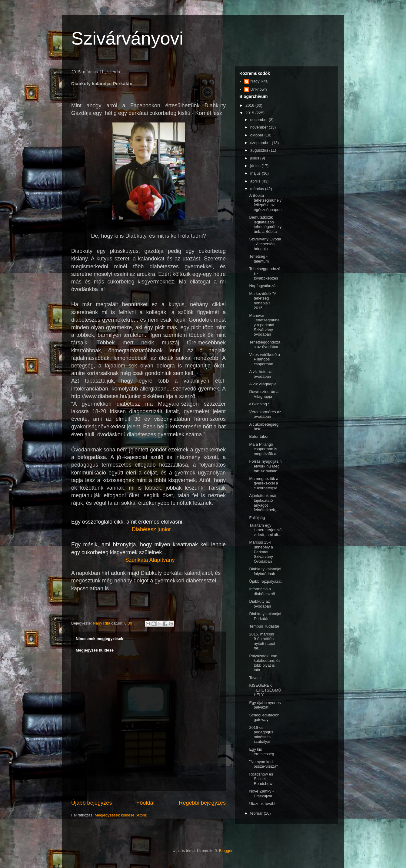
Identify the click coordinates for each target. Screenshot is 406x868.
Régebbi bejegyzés (202, 803)
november (260, 127)
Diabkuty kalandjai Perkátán (265, 616)
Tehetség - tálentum (259, 259)
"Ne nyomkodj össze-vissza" (263, 764)
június (256, 166)
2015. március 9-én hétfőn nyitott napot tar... (262, 641)
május (256, 173)
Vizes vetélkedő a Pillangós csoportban (265, 359)
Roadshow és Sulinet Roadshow (261, 779)
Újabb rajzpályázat (265, 581)
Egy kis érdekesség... (263, 752)
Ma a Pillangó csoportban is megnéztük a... (264, 449)
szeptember (261, 143)
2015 (250, 113)
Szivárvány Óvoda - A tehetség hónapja (265, 244)
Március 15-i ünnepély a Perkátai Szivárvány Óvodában (261, 552)
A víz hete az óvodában (260, 374)
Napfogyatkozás (263, 286)
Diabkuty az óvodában (260, 604)
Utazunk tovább (263, 804)
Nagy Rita (259, 81)
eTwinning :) (260, 404)
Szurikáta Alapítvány (150, 560)
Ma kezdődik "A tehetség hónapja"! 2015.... (263, 301)
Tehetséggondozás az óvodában (265, 345)
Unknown (258, 89)
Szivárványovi (127, 38)
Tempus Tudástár (264, 626)
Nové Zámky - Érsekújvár (261, 794)
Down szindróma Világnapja (264, 394)
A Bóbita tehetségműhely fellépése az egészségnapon (265, 203)
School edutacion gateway (264, 717)
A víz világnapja (263, 384)
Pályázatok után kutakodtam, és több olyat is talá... (265, 663)
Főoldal (145, 803)
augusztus (260, 150)
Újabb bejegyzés (92, 803)
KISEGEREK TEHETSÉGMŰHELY (265, 690)
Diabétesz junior (151, 529)
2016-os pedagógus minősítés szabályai (261, 735)
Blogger (226, 851)
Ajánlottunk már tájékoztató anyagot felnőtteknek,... (264, 503)
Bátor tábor (259, 436)
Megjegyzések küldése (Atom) (121, 815)
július (255, 158)
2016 (250, 105)
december (260, 120)
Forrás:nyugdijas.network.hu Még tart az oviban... (265, 466)
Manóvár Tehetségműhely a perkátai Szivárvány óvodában (265, 325)
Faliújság (257, 518)
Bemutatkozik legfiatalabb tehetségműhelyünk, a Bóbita (265, 224)
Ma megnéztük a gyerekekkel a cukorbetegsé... (265, 483)
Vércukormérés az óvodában (265, 414)
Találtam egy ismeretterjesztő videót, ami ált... (265, 530)
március (258, 189)
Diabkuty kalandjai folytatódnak (265, 571)
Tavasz (255, 678)
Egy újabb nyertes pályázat (265, 705)
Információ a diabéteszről (262, 591)
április (256, 181)
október (257, 135)
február (257, 813)
